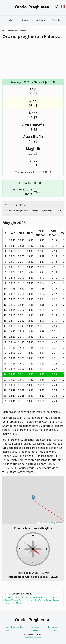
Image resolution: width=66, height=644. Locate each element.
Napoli (19, 597)
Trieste (42, 600)
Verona (21, 600)
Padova (36, 600)
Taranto (49, 600)
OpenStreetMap (50, 523)
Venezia (15, 600)
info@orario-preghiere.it (33, 637)
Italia (10, 20)
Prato (13, 603)
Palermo (31, 597)
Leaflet (40, 523)
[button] (33, 497)
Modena (19, 603)
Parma (8, 603)
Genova (39, 597)
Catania (8, 600)
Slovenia (56, 20)
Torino (25, 597)
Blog (13, 627)
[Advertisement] (34, 59)
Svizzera (25, 20)
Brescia (56, 600)
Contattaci (21, 627)
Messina (28, 600)
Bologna (46, 597)
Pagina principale (9, 30)
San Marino (41, 20)
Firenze (53, 597)
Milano (13, 597)
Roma (7, 597)
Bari (58, 597)
